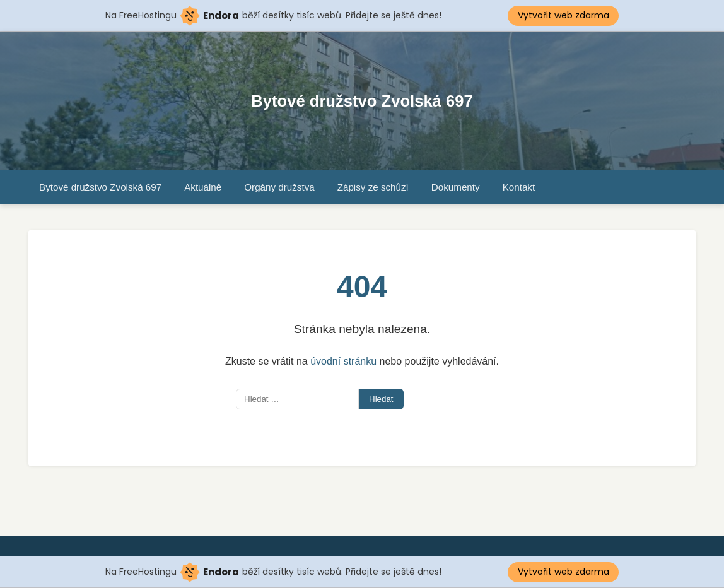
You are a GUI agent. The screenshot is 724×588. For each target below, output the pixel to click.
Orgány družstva (279, 187)
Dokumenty (456, 187)
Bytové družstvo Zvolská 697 (362, 101)
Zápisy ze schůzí (373, 187)
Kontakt (519, 187)
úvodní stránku (343, 361)
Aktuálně (203, 187)
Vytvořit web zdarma (563, 15)
